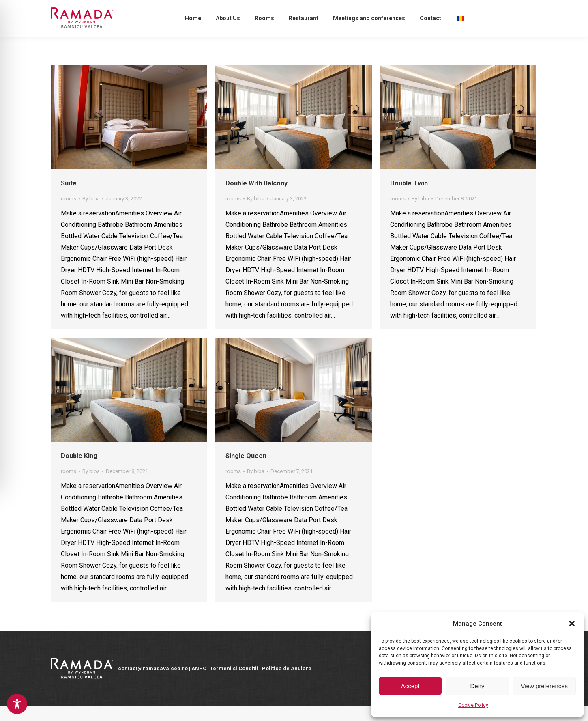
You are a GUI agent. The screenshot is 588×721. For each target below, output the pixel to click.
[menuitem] (193, 33)
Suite (69, 198)
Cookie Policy (473, 705)
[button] (572, 624)
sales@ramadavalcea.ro (172, 7)
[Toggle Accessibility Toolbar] (17, 704)
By (91, 213)
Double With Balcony (256, 198)
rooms (69, 213)
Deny (477, 686)
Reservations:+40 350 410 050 (90, 7)
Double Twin (409, 198)
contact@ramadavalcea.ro (250, 7)
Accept (410, 686)
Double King (79, 470)
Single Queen (246, 470)
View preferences (545, 686)
